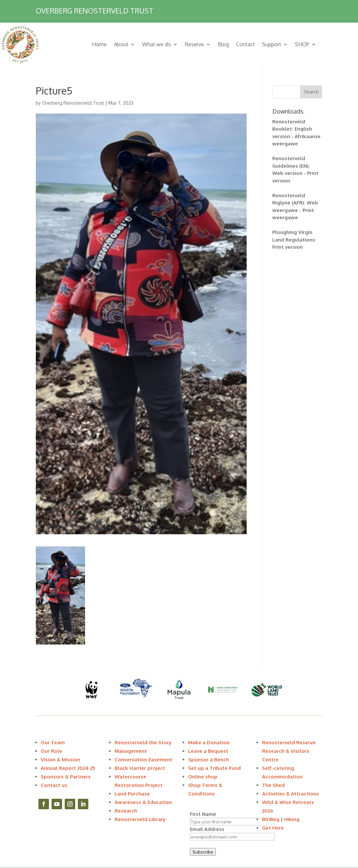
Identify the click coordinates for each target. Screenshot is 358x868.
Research (126, 811)
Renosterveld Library (140, 819)
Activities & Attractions (291, 794)
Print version (288, 247)
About (121, 44)
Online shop (203, 777)
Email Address (207, 829)
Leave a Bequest (208, 751)
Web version (287, 173)
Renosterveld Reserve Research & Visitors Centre (289, 751)
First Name (203, 814)
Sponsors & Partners (66, 777)
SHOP (302, 44)
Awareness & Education (143, 802)
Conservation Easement (144, 760)
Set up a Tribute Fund (214, 768)
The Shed (273, 785)
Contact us (54, 785)
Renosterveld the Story (143, 742)
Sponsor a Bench (209, 760)
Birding (271, 819)
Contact (246, 44)
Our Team (53, 742)
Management (131, 751)
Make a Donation (209, 742)
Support (272, 44)
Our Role (51, 751)
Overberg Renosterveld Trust (73, 103)
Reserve (194, 44)
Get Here (273, 828)
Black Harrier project (140, 768)
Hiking (292, 819)
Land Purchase (132, 794)
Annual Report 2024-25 (68, 768)
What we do (157, 44)
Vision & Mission (60, 760)
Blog (223, 44)
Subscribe (203, 852)
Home (99, 44)
